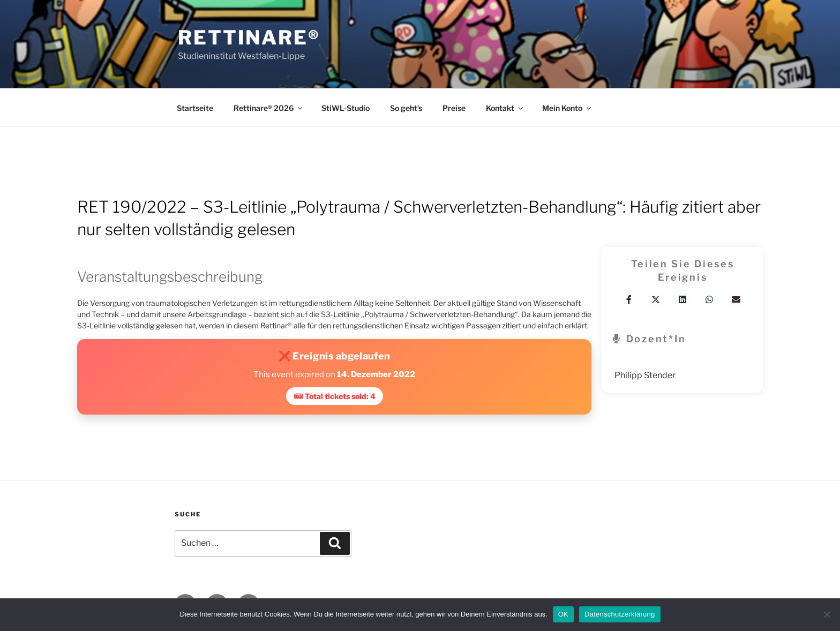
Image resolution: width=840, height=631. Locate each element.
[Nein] (827, 614)
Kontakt (505, 108)
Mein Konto (567, 108)
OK (563, 614)
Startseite (195, 108)
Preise (454, 108)
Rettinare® (249, 37)
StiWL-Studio (346, 108)
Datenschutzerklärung (620, 614)
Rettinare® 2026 (269, 108)
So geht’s (406, 108)
